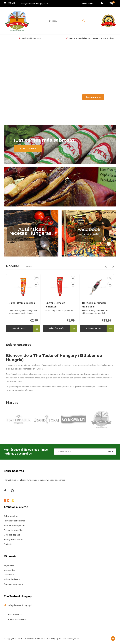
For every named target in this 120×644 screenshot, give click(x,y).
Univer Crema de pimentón (55, 305)
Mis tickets (9, 575)
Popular (13, 266)
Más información (20, 328)
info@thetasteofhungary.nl (20, 605)
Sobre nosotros (11, 516)
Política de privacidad (13, 530)
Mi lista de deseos (12, 579)
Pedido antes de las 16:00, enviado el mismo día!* (90, 38)
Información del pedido (14, 525)
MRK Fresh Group (32, 639)
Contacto (8, 544)
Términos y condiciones (14, 521)
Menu (9, 3)
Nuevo (29, 266)
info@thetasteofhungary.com (35, 4)
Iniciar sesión (88, 4)
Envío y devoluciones (13, 540)
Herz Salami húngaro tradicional (94, 305)
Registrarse (9, 565)
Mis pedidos (9, 570)
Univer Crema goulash (22, 303)
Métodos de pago (12, 535)
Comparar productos (13, 584)
